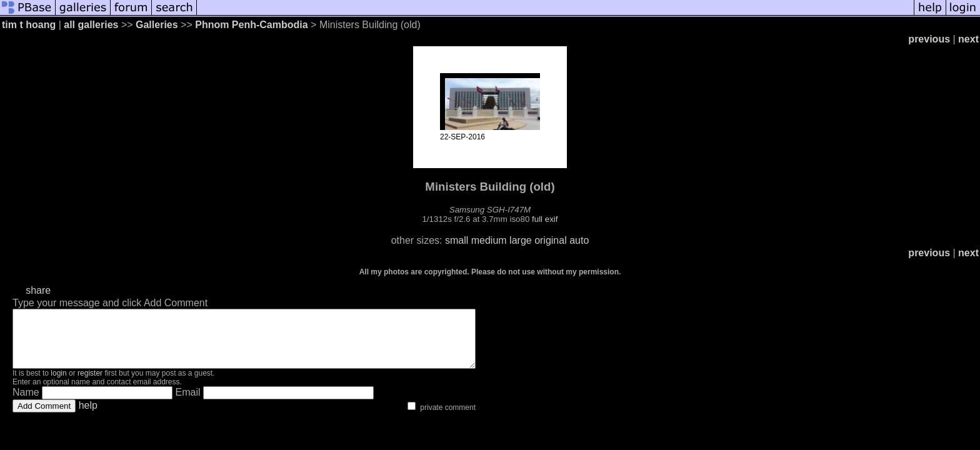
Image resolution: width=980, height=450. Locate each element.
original (551, 240)
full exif (545, 219)
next (968, 39)
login (58, 384)
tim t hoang (29, 25)
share (38, 290)
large (521, 240)
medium (489, 240)
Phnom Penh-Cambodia (251, 25)
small (457, 240)
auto (579, 240)
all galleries (91, 25)
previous (929, 39)
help (88, 417)
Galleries (157, 25)
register (90, 384)
